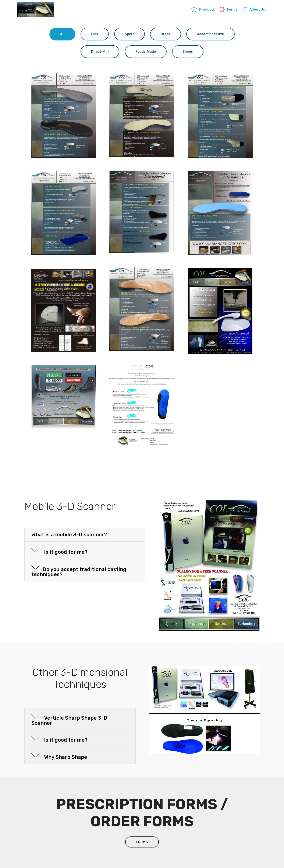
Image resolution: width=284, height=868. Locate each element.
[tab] (85, 535)
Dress (166, 34)
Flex (95, 34)
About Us (253, 10)
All (62, 34)
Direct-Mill (100, 52)
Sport (129, 34)
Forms (228, 10)
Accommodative (211, 34)
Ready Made (146, 52)
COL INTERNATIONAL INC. (79, 10)
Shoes (188, 52)
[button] (85, 535)
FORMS (142, 842)
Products (203, 10)
